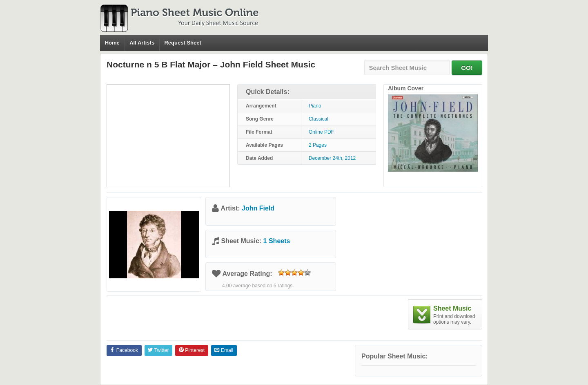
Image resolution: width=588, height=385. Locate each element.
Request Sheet (183, 43)
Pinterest (192, 350)
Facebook (124, 350)
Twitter (158, 350)
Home (112, 43)
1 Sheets (277, 241)
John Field (258, 208)
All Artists (142, 43)
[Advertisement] (168, 136)
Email (224, 350)
